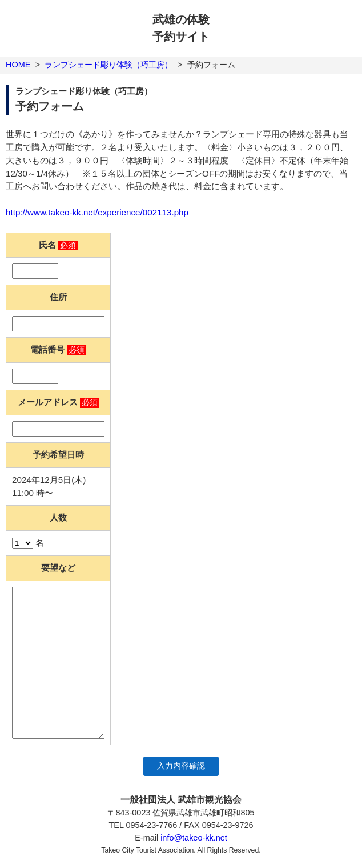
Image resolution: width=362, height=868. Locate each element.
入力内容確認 (181, 766)
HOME (18, 65)
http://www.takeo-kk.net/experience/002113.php (97, 212)
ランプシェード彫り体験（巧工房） (108, 65)
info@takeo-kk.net (194, 838)
